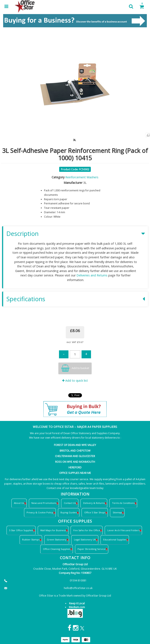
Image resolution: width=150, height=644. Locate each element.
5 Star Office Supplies (21, 530)
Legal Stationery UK (85, 540)
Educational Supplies (115, 540)
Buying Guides (69, 512)
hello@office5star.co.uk (78, 588)
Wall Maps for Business (53, 530)
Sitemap (117, 512)
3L (74, 140)
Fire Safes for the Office (87, 530)
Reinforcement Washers (82, 177)
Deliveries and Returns (92, 275)
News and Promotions (44, 503)
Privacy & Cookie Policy (40, 512)
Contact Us (70, 503)
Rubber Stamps (31, 540)
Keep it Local (77, 603)
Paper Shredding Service (92, 549)
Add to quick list (75, 380)
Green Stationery (57, 540)
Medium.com (77, 607)
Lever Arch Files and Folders (123, 530)
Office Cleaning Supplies (57, 549)
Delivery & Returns (94, 503)
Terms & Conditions (123, 503)
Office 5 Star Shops (95, 512)
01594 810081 (78, 580)
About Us (19, 503)
